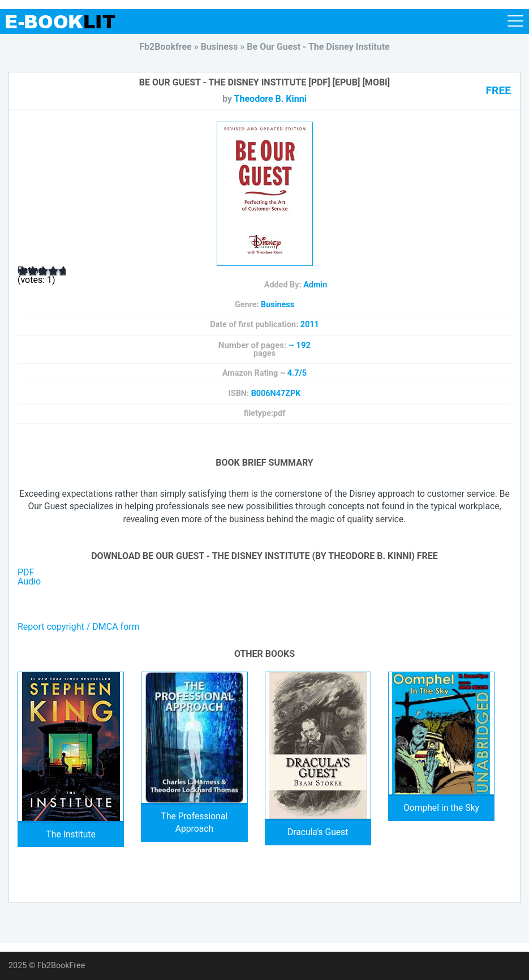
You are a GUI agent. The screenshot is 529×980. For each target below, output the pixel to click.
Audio (29, 581)
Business (278, 305)
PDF (26, 572)
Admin (315, 285)
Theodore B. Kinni (270, 99)
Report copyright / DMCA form (79, 627)
